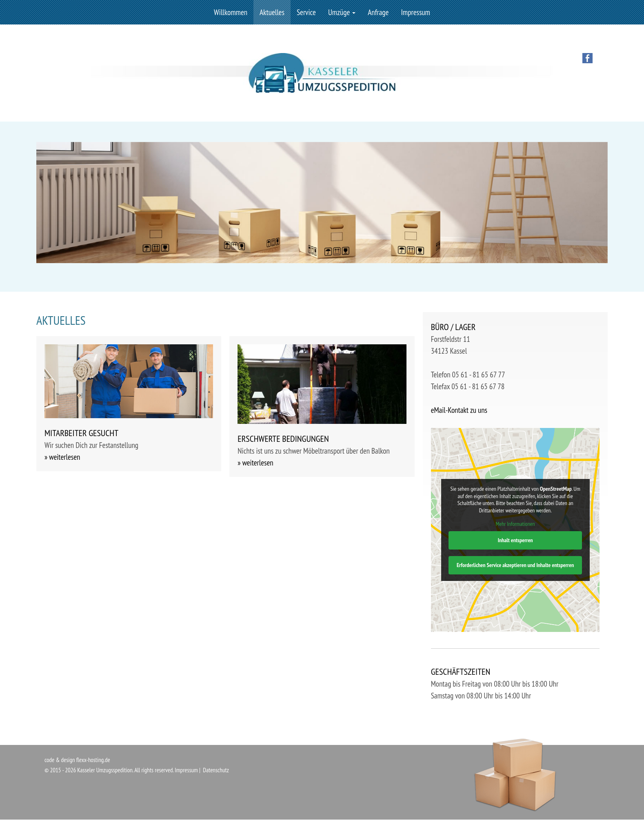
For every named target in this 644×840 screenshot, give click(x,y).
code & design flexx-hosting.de (77, 760)
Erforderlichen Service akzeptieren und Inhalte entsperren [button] (515, 565)
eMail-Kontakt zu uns (459, 410)
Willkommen (231, 12)
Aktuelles (272, 12)
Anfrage (378, 12)
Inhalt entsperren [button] (515, 540)
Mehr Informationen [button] (515, 524)
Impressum (415, 12)
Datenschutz (216, 770)
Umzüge (342, 12)
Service (306, 12)
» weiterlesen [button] (62, 457)
